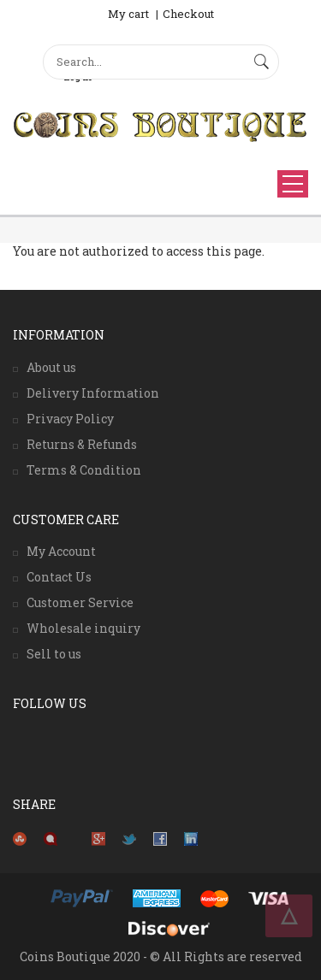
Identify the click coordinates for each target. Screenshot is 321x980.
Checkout (188, 14)
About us (51, 367)
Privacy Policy (70, 419)
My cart (128, 14)
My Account (61, 551)
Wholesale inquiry (83, 628)
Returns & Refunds (82, 444)
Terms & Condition (84, 470)
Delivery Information (93, 393)
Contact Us (59, 577)
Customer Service (80, 602)
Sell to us (54, 654)
